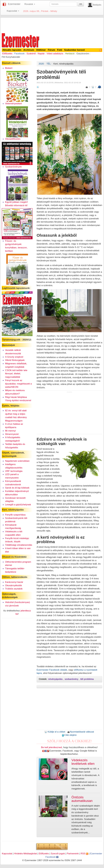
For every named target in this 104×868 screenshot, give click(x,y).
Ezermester (14, 4)
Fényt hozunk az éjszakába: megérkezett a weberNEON (18, 384)
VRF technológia (14, 471)
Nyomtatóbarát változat (80, 732)
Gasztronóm (83, 54)
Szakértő (31, 54)
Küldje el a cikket (55, 732)
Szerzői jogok (58, 854)
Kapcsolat (7, 854)
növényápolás (55, 679)
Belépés (97, 5)
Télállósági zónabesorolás (19, 545)
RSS (84, 854)
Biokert (9, 68)
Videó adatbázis (55, 54)
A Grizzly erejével (14, 357)
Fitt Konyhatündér (11, 57)
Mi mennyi (10, 431)
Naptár (41, 54)
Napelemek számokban (17, 461)
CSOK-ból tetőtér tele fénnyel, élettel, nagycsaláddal (16, 374)
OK (81, 4)
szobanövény (71, 679)
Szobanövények (13, 167)
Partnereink (73, 854)
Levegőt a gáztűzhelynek (18, 505)
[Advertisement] (52, 25)
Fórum (51, 50)
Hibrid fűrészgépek (15, 360)
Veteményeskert (14, 104)
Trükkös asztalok (14, 589)
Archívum (29, 50)
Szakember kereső (74, 50)
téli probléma (87, 679)
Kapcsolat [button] (13, 11)
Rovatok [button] (30, 4)
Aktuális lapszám (12, 50)
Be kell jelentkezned (51, 747)
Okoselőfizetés (13, 139)
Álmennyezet (12, 434)
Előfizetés (7, 54)
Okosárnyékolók (14, 585)
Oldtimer (41, 50)
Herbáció (70, 54)
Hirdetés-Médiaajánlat (25, 854)
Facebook (19, 54)
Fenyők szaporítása (15, 515)
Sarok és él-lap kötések (17, 488)
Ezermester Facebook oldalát (52, 670)
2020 (41, 64)
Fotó (60, 50)
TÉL (49, 64)
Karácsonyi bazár (14, 582)
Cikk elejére (69, 735)
